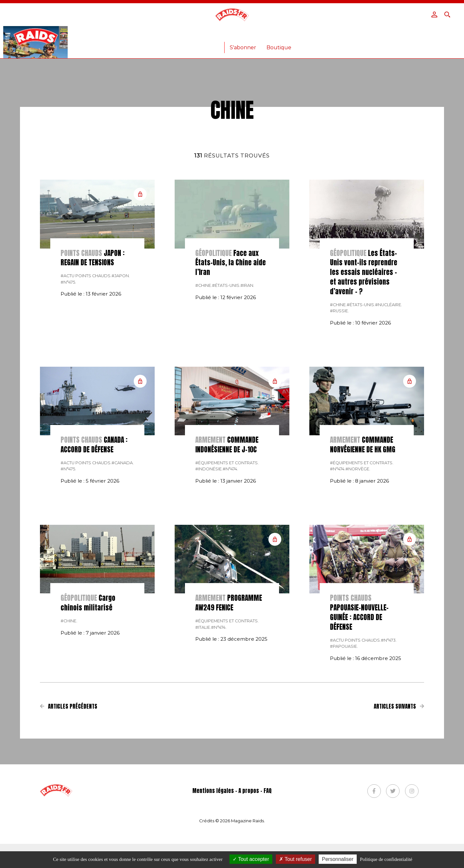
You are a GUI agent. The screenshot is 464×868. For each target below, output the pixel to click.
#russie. (339, 409)
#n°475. (68, 381)
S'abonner (243, 47)
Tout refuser (295, 859)
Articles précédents (69, 805)
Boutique (279, 47)
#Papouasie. (344, 745)
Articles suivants (399, 805)
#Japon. (121, 374)
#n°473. (389, 739)
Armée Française (150, 37)
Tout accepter (251, 859)
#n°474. (230, 567)
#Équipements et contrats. (227, 561)
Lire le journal (353, 37)
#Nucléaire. (389, 403)
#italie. (203, 726)
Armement (258, 37)
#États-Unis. (226, 384)
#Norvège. (358, 567)
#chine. (204, 384)
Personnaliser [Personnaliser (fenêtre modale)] (338, 859)
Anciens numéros (195, 47)
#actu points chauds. (86, 374)
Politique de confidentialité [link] (386, 859)
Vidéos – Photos (304, 37)
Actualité (105, 37)
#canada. (123, 561)
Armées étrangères (207, 37)
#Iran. (247, 384)
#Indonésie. (209, 567)
